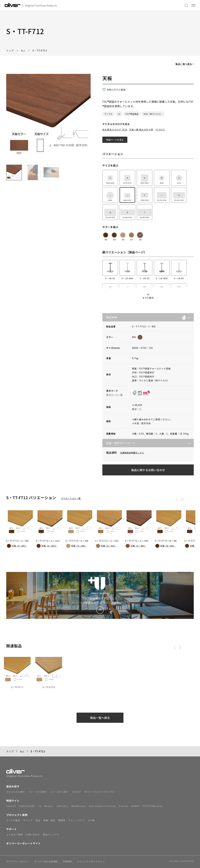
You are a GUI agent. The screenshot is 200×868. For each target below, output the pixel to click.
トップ (10, 50)
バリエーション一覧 (71, 498)
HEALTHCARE (27, 806)
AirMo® (136, 806)
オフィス (28, 820)
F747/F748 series (153, 806)
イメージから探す (37, 792)
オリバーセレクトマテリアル (99, 792)
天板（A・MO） (47, 546)
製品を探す (13, 786)
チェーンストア (77, 820)
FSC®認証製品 (132, 114)
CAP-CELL (62, 806)
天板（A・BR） (17, 546)
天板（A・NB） (76, 546)
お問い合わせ (33, 835)
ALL (23, 50)
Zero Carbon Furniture (102, 806)
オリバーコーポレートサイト (24, 843)
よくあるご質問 (14, 835)
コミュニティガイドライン (91, 862)
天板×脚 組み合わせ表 (141, 130)
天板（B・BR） (165, 546)
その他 (91, 820)
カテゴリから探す (16, 792)
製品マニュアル (51, 835)
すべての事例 (13, 820)
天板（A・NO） (106, 546)
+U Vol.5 (160, 130)
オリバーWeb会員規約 (46, 862)
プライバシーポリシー (18, 862)
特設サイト (13, 801)
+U (119, 114)
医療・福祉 (49, 820)
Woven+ (49, 806)
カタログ (76, 792)
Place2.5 (11, 806)
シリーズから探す (59, 792)
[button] (188, 317)
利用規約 (67, 862)
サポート (12, 829)
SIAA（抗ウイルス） (153, 114)
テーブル (109, 114)
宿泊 (38, 820)
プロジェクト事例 (17, 815)
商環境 (62, 820)
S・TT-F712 (40, 50)
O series (124, 806)
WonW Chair (79, 806)
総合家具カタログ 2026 (115, 130)
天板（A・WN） (136, 546)
